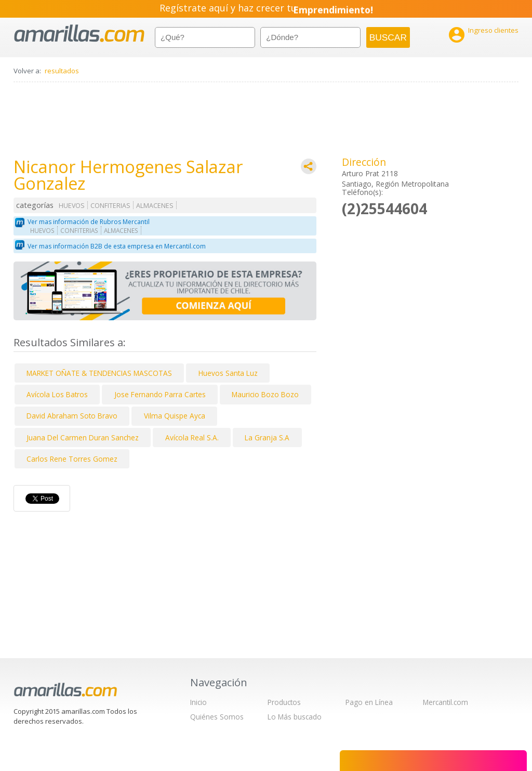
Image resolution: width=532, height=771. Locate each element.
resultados (62, 71)
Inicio (198, 702)
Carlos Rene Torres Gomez (72, 459)
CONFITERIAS (110, 206)
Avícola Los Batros (57, 394)
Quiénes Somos (217, 717)
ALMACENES (155, 206)
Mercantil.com (445, 702)
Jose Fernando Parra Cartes (160, 394)
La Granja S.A (267, 437)
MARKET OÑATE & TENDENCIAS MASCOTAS (99, 373)
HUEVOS (72, 206)
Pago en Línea (369, 702)
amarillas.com (79, 34)
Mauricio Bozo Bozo (265, 394)
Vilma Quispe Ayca (175, 416)
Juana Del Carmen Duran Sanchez (83, 437)
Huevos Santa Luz (228, 373)
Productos (284, 702)
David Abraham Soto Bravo (72, 416)
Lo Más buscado (295, 717)
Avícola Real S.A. (192, 437)
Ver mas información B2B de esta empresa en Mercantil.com (117, 246)
